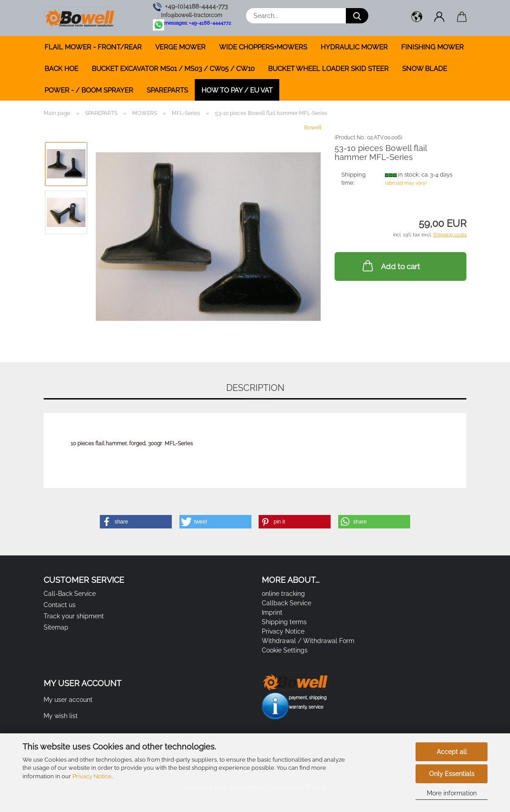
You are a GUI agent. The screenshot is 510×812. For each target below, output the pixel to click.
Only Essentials (452, 774)
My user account (68, 700)
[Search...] (357, 16)
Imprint (272, 612)
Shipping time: (353, 179)
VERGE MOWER (180, 47)
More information (452, 793)
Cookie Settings (285, 650)
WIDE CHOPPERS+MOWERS (263, 47)
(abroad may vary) (406, 183)
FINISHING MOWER (432, 47)
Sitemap (56, 627)
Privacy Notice (92, 776)
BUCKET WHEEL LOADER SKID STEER (328, 69)
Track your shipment (74, 616)
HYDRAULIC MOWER (354, 47)
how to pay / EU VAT (237, 90)
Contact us (60, 605)
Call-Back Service (70, 594)
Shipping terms (284, 622)
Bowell (313, 128)
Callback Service (286, 603)
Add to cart (390, 266)
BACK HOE (61, 69)
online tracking (283, 594)
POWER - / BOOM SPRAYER (89, 90)
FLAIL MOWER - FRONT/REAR (93, 47)
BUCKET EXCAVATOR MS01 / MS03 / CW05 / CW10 (173, 69)
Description (255, 388)
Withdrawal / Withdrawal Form (308, 641)
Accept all (452, 752)
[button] (417, 18)
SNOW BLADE (425, 69)
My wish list (61, 716)
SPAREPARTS (167, 90)
